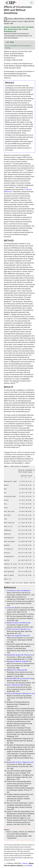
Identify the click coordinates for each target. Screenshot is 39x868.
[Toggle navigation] (32, 3)
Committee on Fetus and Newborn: (19, 591)
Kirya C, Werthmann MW (15, 685)
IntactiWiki (29, 865)
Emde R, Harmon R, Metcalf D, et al (19, 629)
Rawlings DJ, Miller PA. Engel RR (17, 661)
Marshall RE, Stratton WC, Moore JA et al (20, 655)
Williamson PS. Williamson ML (17, 670)
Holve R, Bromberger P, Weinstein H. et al (21, 694)
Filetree (25, 863)
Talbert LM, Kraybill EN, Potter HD (18, 636)
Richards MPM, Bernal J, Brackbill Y (18, 678)
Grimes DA (10, 608)
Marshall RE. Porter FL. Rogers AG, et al (20, 762)
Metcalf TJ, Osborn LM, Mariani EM (18, 623)
